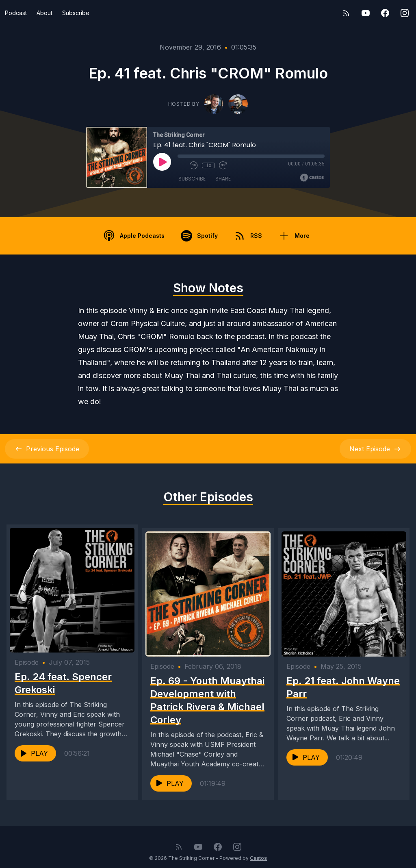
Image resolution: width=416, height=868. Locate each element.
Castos (258, 852)
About (44, 13)
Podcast (16, 13)
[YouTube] (366, 13)
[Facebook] (385, 13)
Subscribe (76, 13)
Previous (47, 449)
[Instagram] (405, 13)
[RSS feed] (346, 13)
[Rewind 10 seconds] (194, 165)
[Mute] (182, 165)
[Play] (162, 162)
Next (375, 449)
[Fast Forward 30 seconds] (223, 165)
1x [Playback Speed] (209, 165)
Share (223, 179)
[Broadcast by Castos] (312, 178)
